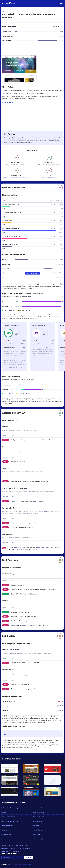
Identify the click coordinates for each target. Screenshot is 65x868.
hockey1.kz (5, 830)
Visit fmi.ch (8, 103)
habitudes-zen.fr (7, 834)
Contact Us (19, 845)
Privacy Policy (6, 851)
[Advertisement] (32, 49)
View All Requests (33, 273)
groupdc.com (6, 839)
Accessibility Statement (9, 848)
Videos (4, 845)
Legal (27, 845)
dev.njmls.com (38, 830)
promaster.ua (38, 821)
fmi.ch (5, 11)
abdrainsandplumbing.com (42, 839)
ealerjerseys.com (39, 812)
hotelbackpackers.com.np (10, 808)
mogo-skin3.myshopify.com (10, 821)
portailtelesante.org (8, 817)
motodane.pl (38, 808)
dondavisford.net (7, 826)
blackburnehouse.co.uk (41, 817)
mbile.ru (36, 826)
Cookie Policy (17, 851)
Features (11, 845)
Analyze (28, 858)
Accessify (9, 3)
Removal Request (24, 848)
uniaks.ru (4, 812)
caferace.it (37, 834)
